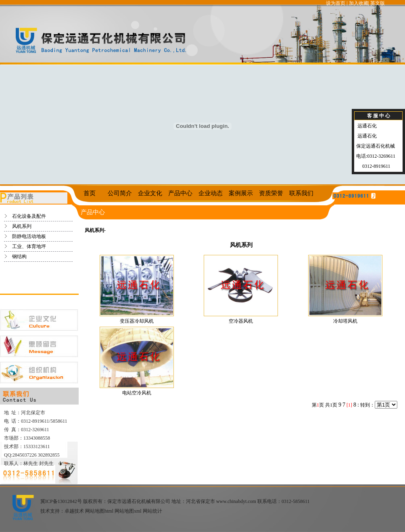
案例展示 (241, 193)
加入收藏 (359, 3)
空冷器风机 (241, 321)
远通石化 (366, 126)
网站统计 (152, 511)
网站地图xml (128, 511)
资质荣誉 (271, 193)
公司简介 (120, 193)
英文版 (378, 3)
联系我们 (301, 193)
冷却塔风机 (345, 321)
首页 (90, 193)
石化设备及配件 (29, 216)
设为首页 (336, 3)
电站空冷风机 (137, 393)
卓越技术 (74, 511)
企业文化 (150, 193)
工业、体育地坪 (29, 246)
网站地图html (99, 511)
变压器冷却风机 (137, 321)
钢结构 (19, 257)
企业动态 (211, 193)
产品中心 (180, 193)
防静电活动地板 (29, 236)
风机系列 (22, 226)
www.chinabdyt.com (236, 501)
